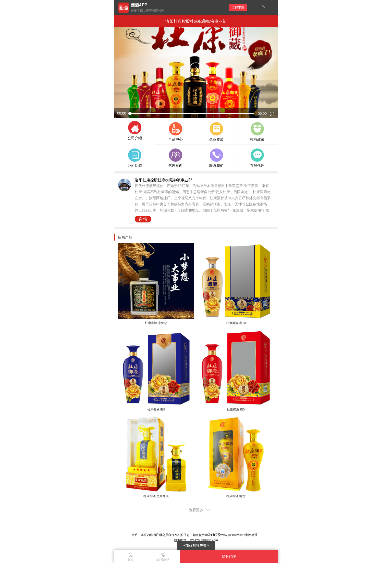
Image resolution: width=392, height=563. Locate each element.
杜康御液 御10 (236, 323)
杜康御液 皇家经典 (156, 496)
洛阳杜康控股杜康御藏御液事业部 (196, 21)
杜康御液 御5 (236, 409)
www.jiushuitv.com (233, 535)
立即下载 (238, 8)
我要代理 (229, 557)
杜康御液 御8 (156, 409)
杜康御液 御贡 (236, 496)
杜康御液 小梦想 (156, 323)
